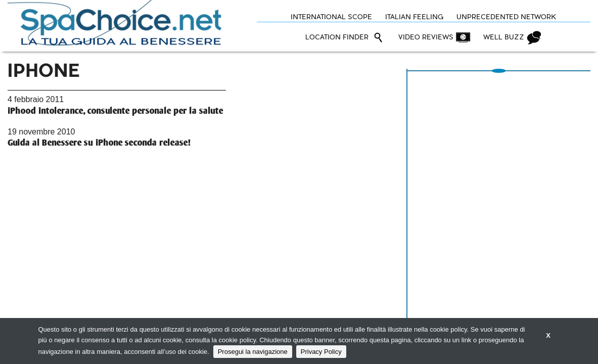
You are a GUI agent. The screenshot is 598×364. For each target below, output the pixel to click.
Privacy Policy (321, 352)
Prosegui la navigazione (253, 352)
